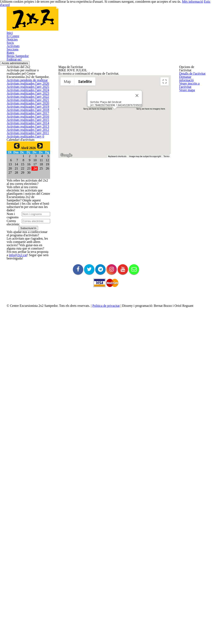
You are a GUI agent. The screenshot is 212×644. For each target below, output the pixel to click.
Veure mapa (187, 114)
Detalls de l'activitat (191, 75)
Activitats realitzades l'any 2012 (26, 295)
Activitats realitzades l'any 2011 (26, 305)
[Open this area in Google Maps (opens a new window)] (66, 220)
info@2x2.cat (14, 565)
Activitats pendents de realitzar (26, 147)
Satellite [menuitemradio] (85, 146)
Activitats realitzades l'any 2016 (26, 255)
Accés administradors (18, 107)
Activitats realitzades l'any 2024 (26, 176)
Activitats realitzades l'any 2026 (26, 157)
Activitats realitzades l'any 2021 (26, 206)
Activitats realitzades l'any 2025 (26, 167)
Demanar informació (192, 84)
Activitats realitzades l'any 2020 (26, 216)
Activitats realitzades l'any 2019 (26, 226)
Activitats (12, 73)
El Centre (12, 53)
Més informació (182, 3)
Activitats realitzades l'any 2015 (26, 265)
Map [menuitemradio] (68, 146)
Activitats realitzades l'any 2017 (26, 246)
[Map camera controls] (165, 199)
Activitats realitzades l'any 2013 (26, 285)
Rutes (10, 87)
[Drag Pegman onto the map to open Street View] (165, 214)
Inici (9, 46)
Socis (10, 66)
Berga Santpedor (17, 93)
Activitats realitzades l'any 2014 (26, 275)
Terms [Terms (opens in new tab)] (167, 221)
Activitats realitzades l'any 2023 (26, 186)
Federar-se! (14, 100)
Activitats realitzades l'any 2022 (26, 196)
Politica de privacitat (102, 640)
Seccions (12, 80)
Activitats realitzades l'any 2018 (26, 236)
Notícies (12, 59)
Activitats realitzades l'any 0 (23, 315)
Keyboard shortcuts (117, 221)
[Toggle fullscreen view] (165, 146)
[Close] (137, 160)
